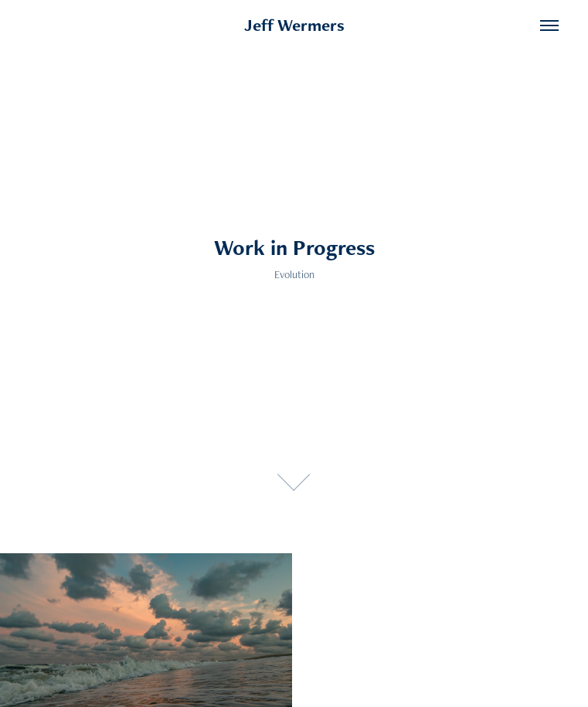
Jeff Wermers (294, 25)
